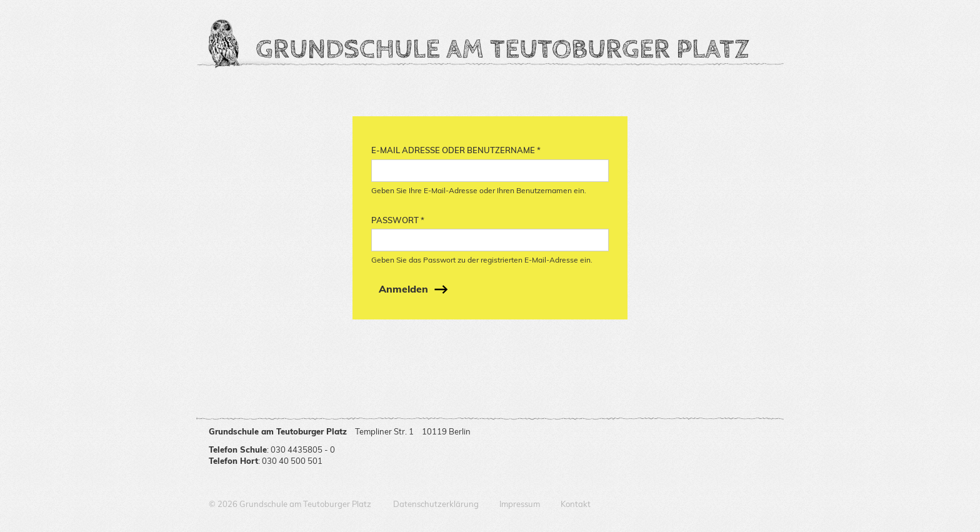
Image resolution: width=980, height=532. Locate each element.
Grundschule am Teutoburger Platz (502, 50)
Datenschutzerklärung (436, 504)
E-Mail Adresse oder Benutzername (456, 150)
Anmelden (403, 289)
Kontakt (576, 504)
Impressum (520, 504)
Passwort (398, 220)
